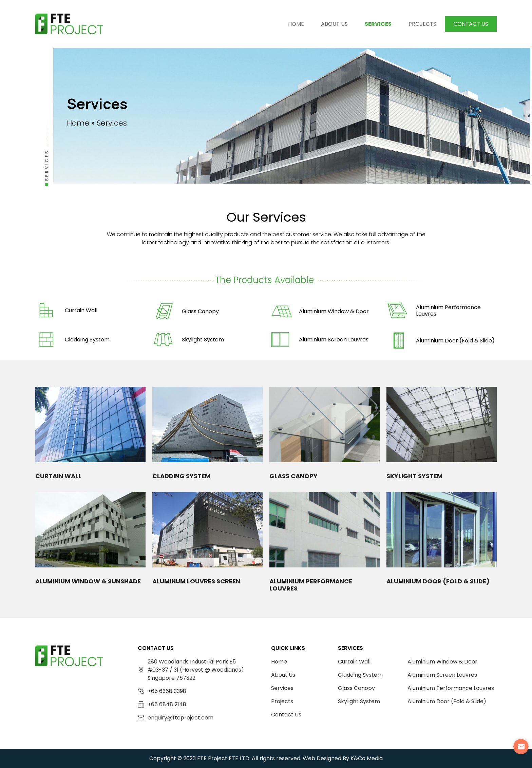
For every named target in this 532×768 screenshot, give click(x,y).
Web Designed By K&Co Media (343, 758)
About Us (334, 24)
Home (296, 24)
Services (378, 24)
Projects (422, 24)
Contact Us (471, 24)
